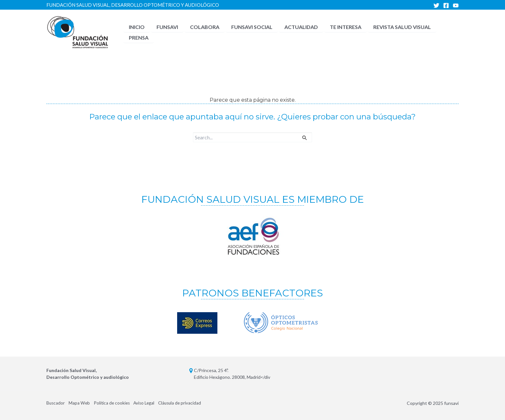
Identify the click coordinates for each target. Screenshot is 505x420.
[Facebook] (446, 5)
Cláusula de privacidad (187, 403)
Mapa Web (81, 403)
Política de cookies (115, 403)
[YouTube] (456, 5)
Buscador (56, 403)
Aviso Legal (149, 403)
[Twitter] (436, 5)
